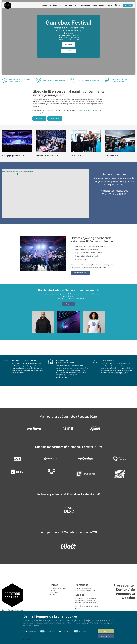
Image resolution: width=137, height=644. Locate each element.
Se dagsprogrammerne (12, 156)
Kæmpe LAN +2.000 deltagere (54, 80)
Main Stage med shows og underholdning (120, 80)
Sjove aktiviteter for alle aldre (88, 80)
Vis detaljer (28, 640)
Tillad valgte (106, 636)
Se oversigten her (120, 373)
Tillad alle (106, 631)
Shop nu (68, 304)
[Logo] (8, 5)
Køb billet (69, 44)
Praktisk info (110, 156)
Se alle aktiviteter (80, 273)
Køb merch (68, 51)
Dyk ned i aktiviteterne (46, 156)
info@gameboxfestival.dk (87, 590)
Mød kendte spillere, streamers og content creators (20, 80)
